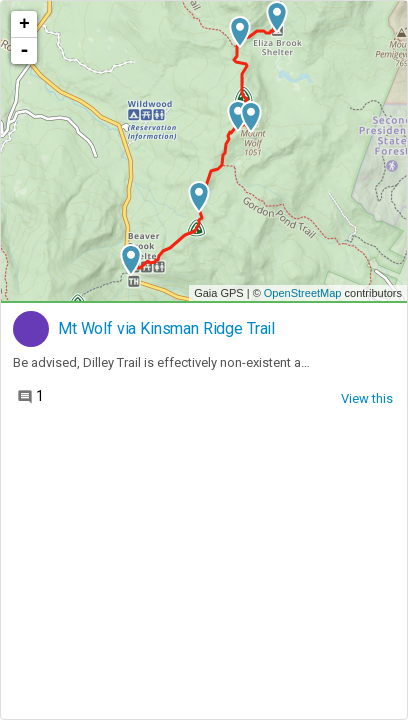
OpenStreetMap (303, 293)
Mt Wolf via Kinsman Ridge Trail (166, 329)
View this (367, 398)
